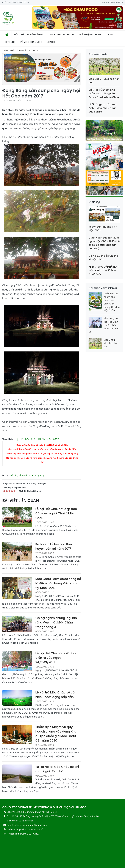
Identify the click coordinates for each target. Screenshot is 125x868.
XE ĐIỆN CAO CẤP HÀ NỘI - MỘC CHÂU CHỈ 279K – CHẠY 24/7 (104, 270)
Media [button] (109, 34)
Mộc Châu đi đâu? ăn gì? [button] (29, 34)
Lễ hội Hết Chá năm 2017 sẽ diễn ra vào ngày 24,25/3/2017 (56, 658)
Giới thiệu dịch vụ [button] (90, 34)
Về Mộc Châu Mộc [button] (31, 42)
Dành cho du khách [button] (61, 34)
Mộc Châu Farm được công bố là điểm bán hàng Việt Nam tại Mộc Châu (58, 583)
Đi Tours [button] (10, 42)
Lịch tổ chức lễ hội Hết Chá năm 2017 (37, 439)
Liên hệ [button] (51, 42)
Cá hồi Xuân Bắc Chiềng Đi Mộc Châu (103, 258)
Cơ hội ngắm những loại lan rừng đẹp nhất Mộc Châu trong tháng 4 (56, 622)
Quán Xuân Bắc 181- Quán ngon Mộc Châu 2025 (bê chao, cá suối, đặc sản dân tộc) (104, 243)
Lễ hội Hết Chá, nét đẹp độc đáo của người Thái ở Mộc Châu (56, 513)
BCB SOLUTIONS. (29, 834)
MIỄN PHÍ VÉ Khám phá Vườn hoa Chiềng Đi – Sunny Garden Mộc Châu (104, 93)
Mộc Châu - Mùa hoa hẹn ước (111, 343)
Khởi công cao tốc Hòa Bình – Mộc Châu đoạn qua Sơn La (103, 108)
